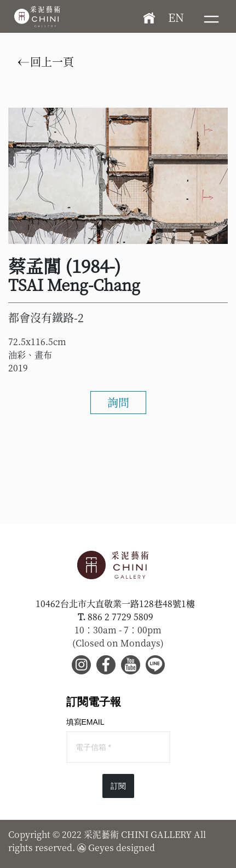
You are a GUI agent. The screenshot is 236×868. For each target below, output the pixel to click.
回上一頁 (46, 62)
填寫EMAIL (85, 722)
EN (176, 17)
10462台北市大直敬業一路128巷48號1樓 (115, 604)
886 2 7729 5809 (120, 617)
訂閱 (118, 786)
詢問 (118, 402)
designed (136, 847)
